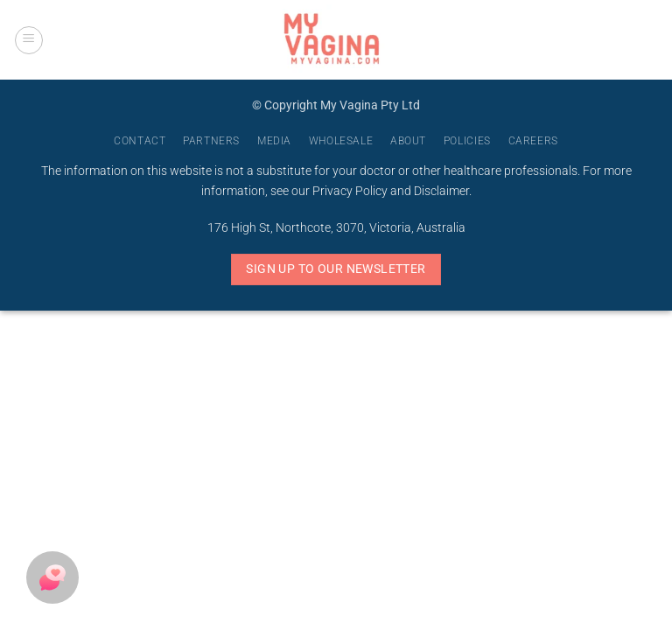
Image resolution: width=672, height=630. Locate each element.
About (408, 141)
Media (274, 141)
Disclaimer (441, 191)
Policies (467, 141)
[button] (29, 40)
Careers (533, 141)
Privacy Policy (350, 191)
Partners (211, 141)
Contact (140, 141)
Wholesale (341, 141)
